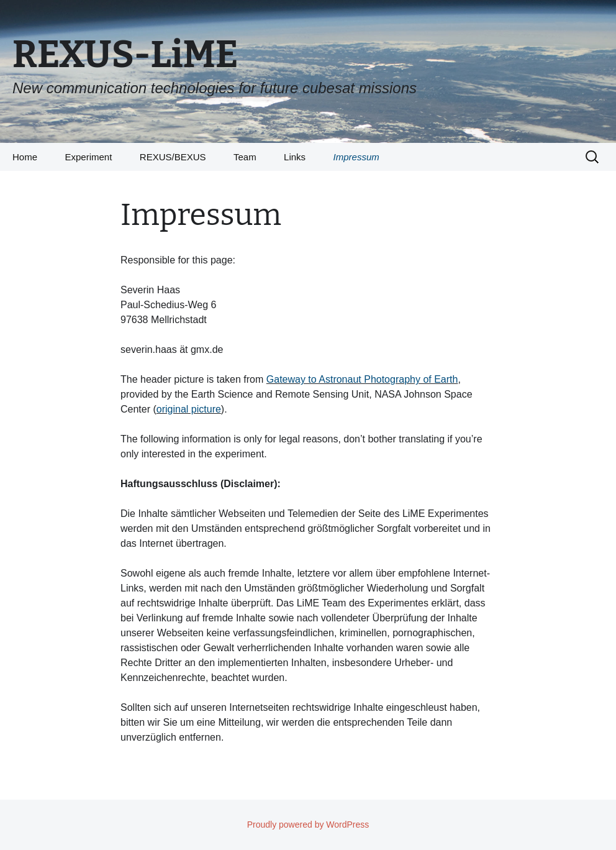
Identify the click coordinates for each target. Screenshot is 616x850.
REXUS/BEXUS (173, 157)
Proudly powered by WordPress (308, 825)
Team (245, 157)
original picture (189, 409)
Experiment (88, 157)
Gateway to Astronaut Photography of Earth (362, 379)
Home (25, 157)
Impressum (356, 157)
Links (295, 157)
